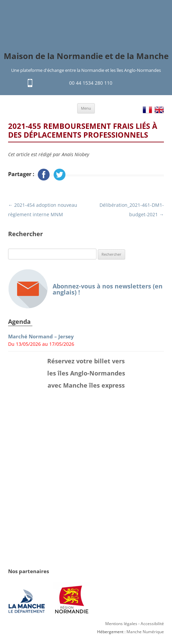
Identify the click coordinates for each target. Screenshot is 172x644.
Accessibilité (152, 624)
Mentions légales (121, 624)
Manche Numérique (145, 632)
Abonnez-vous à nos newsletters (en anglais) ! (85, 289)
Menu (86, 108)
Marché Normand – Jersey (41, 337)
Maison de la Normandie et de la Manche (86, 56)
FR (147, 110)
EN (159, 110)
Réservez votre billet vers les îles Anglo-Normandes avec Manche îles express (86, 373)
